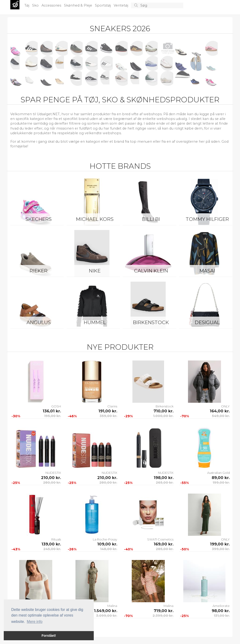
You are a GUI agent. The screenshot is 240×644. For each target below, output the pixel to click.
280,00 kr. (52, 483)
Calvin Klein (151, 271)
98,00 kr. (221, 611)
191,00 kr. (108, 411)
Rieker (39, 271)
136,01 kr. (52, 411)
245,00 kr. (52, 549)
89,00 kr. (221, 478)
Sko (36, 5)
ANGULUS (39, 322)
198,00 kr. (164, 478)
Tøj (27, 5)
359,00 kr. (108, 416)
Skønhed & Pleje (79, 5)
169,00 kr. (164, 544)
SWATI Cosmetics (160, 539)
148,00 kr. (109, 549)
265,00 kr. (165, 483)
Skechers (39, 219)
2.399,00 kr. (163, 616)
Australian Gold (218, 473)
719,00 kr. (164, 611)
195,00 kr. (52, 416)
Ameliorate (221, 606)
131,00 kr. (222, 616)
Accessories (52, 5)
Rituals (56, 539)
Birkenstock (151, 322)
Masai (207, 271)
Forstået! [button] (49, 636)
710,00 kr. (163, 411)
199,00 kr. (221, 483)
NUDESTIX (53, 473)
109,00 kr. (107, 544)
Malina (169, 606)
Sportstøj (103, 5)
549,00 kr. (221, 416)
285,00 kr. (165, 549)
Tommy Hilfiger (207, 219)
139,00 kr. (51, 544)
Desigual (207, 322)
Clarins (112, 406)
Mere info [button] (35, 622)
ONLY (225, 406)
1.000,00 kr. (163, 416)
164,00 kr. (220, 411)
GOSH (56, 406)
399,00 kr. (221, 549)
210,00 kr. (51, 478)
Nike (95, 271)
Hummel (95, 322)
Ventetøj (121, 5)
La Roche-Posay (105, 539)
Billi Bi (151, 219)
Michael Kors (95, 219)
